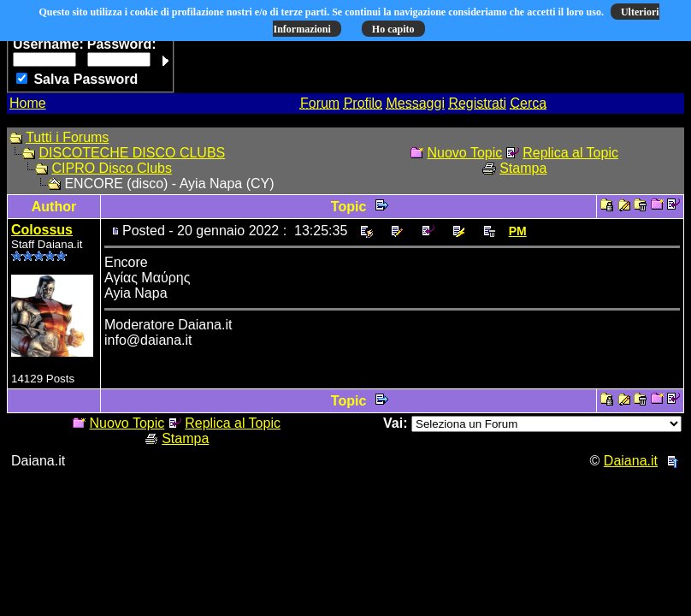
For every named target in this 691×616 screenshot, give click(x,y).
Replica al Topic (570, 153)
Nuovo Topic (465, 153)
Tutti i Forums (67, 137)
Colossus (42, 230)
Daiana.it (631, 461)
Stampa (523, 168)
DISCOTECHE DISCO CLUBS (132, 153)
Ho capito (393, 29)
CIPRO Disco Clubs (111, 168)
